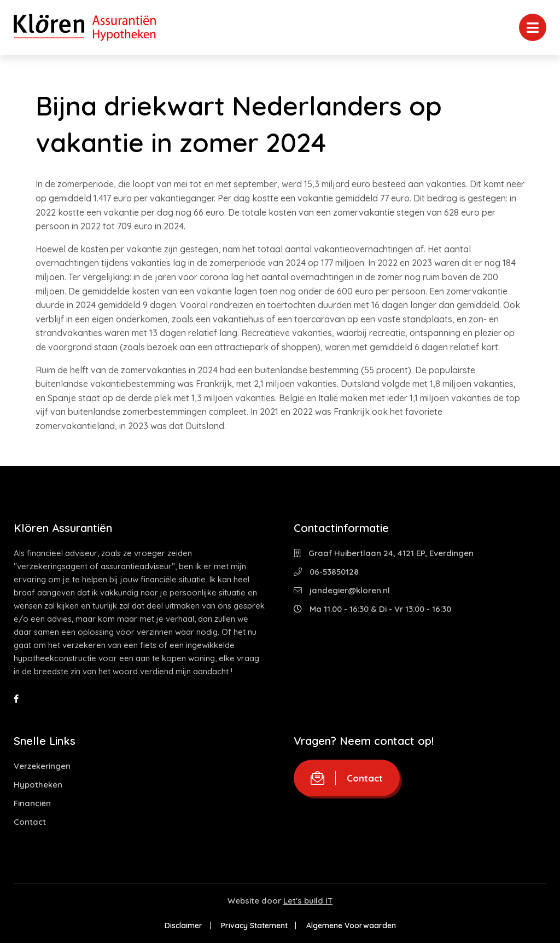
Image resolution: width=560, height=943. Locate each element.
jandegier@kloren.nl (342, 590)
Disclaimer (183, 925)
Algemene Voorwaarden (351, 925)
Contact (30, 822)
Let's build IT (308, 901)
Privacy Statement (254, 925)
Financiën (32, 803)
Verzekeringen (42, 766)
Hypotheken (38, 785)
